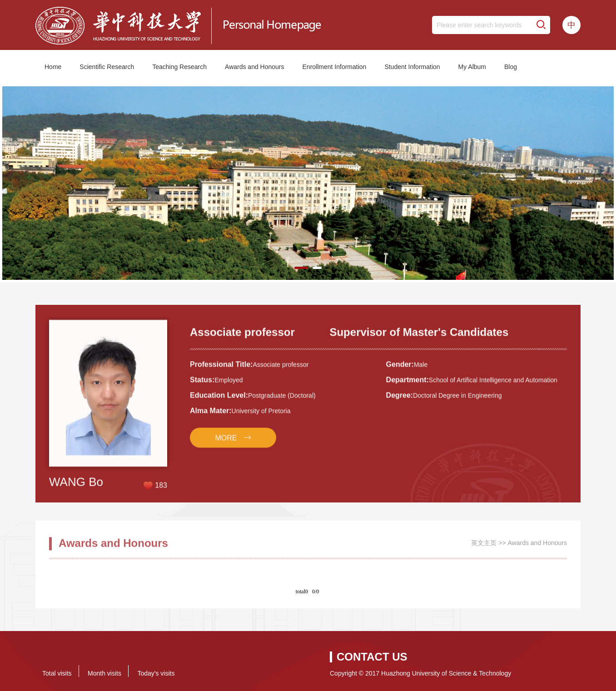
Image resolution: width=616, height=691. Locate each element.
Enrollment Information (335, 67)
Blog (511, 67)
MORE (226, 444)
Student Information (412, 67)
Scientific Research (107, 67)
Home (53, 67)
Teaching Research (179, 67)
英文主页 (484, 546)
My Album (472, 67)
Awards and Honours (254, 67)
